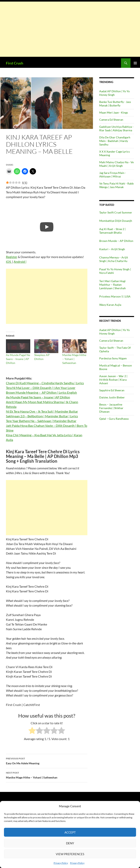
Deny (70, 843)
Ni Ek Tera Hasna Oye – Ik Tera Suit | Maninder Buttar (42, 411)
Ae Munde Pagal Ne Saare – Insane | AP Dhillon (18, 359)
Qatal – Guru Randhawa (114, 419)
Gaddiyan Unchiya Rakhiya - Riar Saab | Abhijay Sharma (116, 128)
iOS (9, 262)
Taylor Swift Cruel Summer (116, 212)
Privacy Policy (61, 863)
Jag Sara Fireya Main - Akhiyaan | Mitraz (113, 175)
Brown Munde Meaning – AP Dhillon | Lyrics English (41, 392)
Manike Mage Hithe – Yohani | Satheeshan (74, 359)
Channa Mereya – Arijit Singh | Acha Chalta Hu (114, 259)
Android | (20, 262)
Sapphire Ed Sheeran (112, 390)
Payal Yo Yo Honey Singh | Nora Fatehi (115, 271)
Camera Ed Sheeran (111, 120)
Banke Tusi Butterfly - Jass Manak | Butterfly (115, 104)
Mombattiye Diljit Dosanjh (116, 221)
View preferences (70, 854)
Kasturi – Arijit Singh (112, 249)
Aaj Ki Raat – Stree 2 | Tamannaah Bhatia (112, 231)
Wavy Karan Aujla (110, 305)
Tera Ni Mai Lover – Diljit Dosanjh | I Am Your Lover (41, 388)
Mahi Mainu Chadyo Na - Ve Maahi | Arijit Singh (116, 164)
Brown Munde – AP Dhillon (116, 241)
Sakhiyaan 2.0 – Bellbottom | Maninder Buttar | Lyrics (42, 416)
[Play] (47, 227)
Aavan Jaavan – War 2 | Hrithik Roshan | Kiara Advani (113, 380)
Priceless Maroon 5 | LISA (115, 296)
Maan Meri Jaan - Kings (114, 112)
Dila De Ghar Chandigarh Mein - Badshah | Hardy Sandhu (115, 141)
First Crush (15, 63)
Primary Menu (135, 63)
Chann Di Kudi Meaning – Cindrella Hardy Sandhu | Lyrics (45, 383)
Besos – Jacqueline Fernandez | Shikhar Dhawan (111, 408)
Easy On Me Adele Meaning (47, 761)
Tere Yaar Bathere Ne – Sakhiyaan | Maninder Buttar (41, 421)
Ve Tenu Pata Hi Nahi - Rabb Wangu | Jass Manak (116, 185)
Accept (70, 832)
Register (12, 257)
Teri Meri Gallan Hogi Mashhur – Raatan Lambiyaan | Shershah (113, 285)
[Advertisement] (70, 29)
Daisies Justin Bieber (112, 397)
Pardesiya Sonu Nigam (113, 358)
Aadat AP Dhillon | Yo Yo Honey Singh (114, 93)
